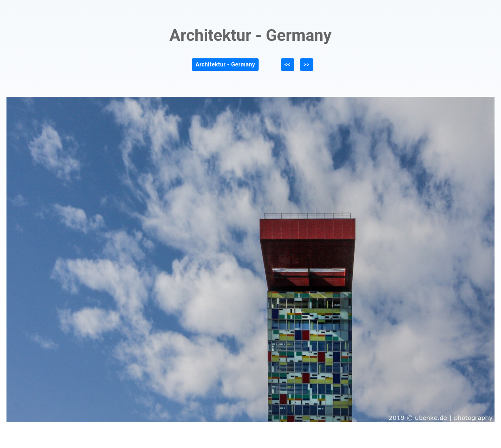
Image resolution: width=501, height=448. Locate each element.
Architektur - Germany (225, 64)
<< (288, 64)
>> (307, 64)
